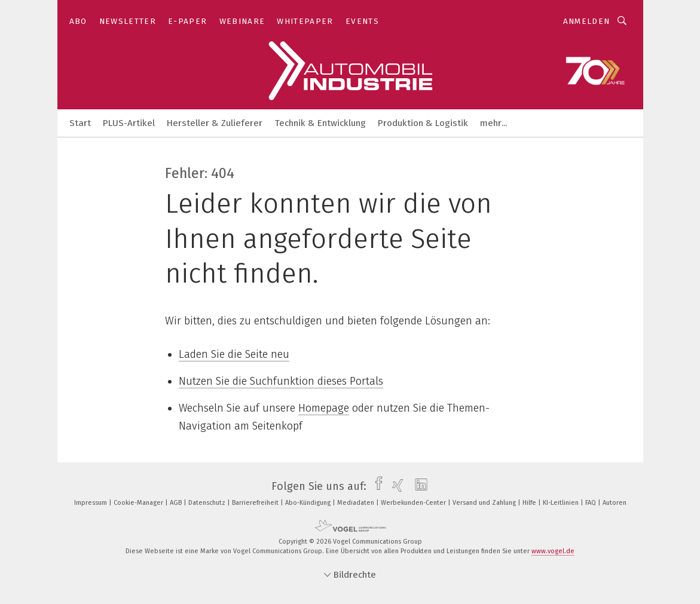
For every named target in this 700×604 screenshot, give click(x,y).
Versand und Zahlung (485, 503)
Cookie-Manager (139, 503)
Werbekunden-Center (414, 503)
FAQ (592, 503)
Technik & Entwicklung (320, 123)
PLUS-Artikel (129, 123)
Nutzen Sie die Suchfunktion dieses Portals (281, 381)
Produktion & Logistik (423, 123)
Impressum (91, 503)
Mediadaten (357, 503)
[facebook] (376, 486)
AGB (177, 503)
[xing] (395, 486)
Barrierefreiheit (256, 503)
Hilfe (530, 503)
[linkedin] (418, 486)
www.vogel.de (553, 551)
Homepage (324, 408)
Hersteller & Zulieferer (215, 123)
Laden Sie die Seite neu (234, 354)
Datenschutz (208, 503)
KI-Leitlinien (562, 503)
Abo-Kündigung (309, 503)
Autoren (615, 503)
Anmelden (587, 21)
